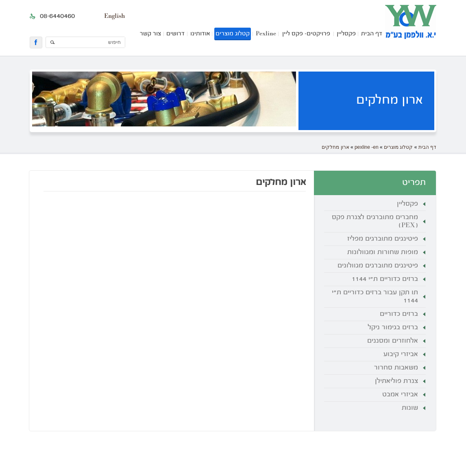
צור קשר (150, 34)
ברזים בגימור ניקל (393, 328)
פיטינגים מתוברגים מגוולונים (378, 266)
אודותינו (200, 34)
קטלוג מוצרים (233, 34)
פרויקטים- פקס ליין (306, 34)
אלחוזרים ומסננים (393, 341)
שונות (410, 408)
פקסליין (346, 34)
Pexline (266, 34)
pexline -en (367, 147)
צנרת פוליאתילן (396, 381)
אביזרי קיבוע (401, 354)
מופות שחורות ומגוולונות (383, 252)
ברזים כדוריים (399, 314)
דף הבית (372, 34)
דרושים (175, 34)
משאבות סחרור (396, 368)
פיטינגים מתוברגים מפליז (383, 239)
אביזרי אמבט (400, 395)
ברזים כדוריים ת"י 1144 (385, 279)
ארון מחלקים (335, 147)
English (114, 16)
